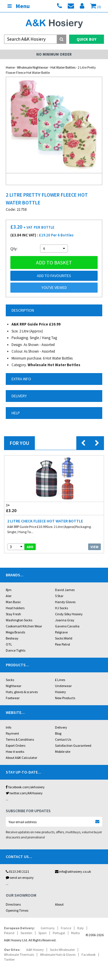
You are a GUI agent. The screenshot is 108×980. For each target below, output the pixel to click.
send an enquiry (20, 878)
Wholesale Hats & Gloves (58, 954)
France (66, 928)
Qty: (14, 249)
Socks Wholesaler (62, 950)
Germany (48, 928)
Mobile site (63, 752)
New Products (65, 698)
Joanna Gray (65, 620)
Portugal (59, 933)
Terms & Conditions (20, 739)
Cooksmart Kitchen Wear (24, 626)
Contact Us (63, 739)
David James (65, 590)
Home (10, 67)
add (30, 547)
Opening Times (17, 910)
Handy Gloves (65, 602)
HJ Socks (61, 608)
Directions (13, 904)
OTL (9, 644)
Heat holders (15, 608)
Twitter (9, 959)
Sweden (26, 933)
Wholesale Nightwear (33, 67)
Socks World (64, 638)
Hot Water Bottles (63, 67)
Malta (75, 933)
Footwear (13, 698)
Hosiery (60, 692)
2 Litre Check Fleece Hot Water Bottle (45, 521)
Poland (9, 933)
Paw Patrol (62, 644)
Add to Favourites (54, 276)
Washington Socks (19, 620)
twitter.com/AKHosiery (24, 793)
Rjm (9, 590)
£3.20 (29, 508)
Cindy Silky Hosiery (69, 614)
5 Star (59, 596)
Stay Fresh (13, 614)
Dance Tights (16, 650)
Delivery (61, 727)
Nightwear (14, 686)
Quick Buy (87, 39)
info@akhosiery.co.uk (73, 871)
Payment (12, 733)
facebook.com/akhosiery (25, 787)
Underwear (63, 686)
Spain (42, 933)
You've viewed (54, 287)
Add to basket (54, 263)
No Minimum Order (54, 54)
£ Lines (60, 680)
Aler (9, 596)
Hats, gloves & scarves (22, 692)
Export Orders (16, 745)
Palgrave (61, 632)
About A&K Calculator (21, 758)
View (94, 547)
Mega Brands (15, 632)
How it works (15, 752)
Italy (80, 928)
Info (8, 727)
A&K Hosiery (35, 950)
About (59, 904)
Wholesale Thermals (19, 954)
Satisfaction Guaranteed (73, 745)
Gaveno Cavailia (67, 626)
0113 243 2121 (17, 871)
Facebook (89, 954)
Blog (58, 733)
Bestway (12, 638)
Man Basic (13, 602)
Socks (10, 680)
